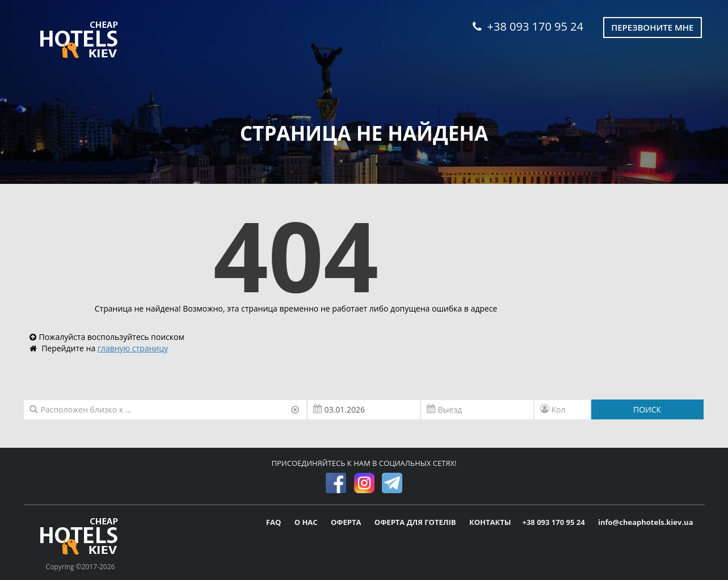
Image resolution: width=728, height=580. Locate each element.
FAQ (275, 522)
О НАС (307, 522)
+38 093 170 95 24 (528, 26)
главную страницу (133, 348)
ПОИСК (647, 409)
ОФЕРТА (347, 522)
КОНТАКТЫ (490, 522)
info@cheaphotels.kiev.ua (646, 522)
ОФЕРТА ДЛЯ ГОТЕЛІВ (416, 522)
